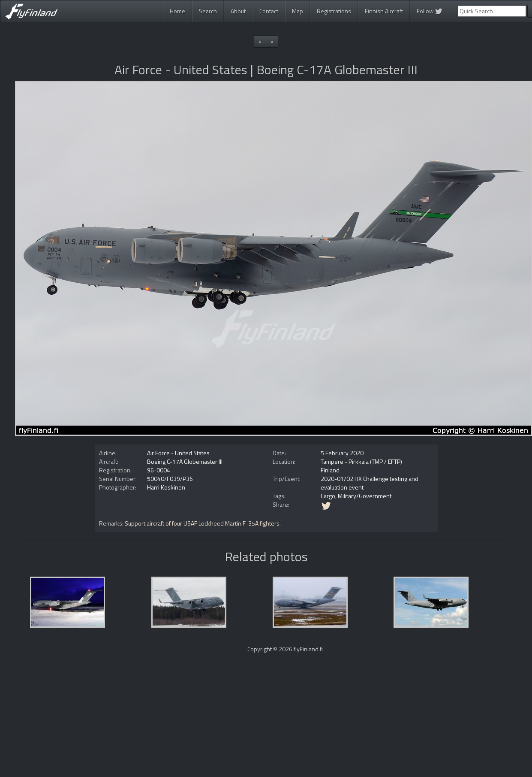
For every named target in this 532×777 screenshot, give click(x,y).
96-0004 (159, 470)
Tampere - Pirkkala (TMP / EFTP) (361, 461)
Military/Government (365, 496)
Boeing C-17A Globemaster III (185, 461)
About (238, 11)
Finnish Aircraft (384, 11)
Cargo (328, 496)
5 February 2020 (342, 453)
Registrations (334, 11)
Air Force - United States (178, 453)
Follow (430, 11)
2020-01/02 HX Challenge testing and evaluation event (370, 483)
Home (177, 11)
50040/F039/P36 (170, 479)
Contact (269, 11)
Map (298, 11)
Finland (330, 470)
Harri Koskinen (166, 487)
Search (208, 11)
